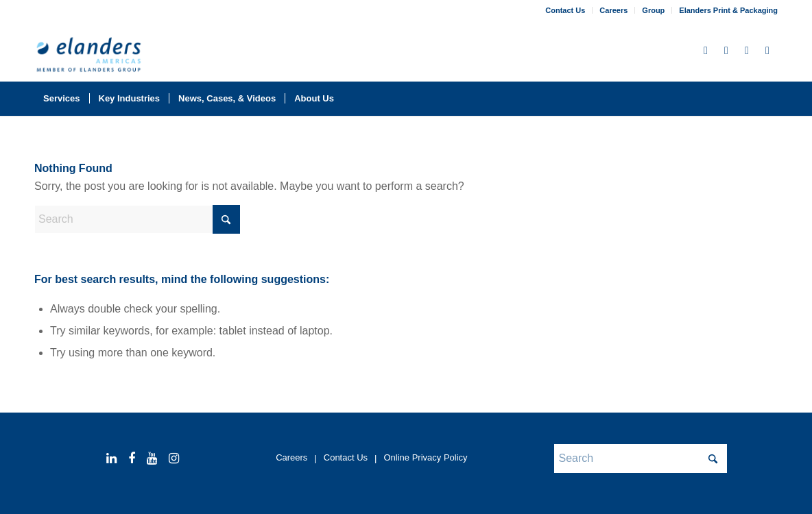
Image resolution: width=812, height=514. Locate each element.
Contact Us (565, 10)
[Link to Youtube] (747, 51)
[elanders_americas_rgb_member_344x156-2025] (89, 57)
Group (653, 10)
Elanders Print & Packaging (728, 10)
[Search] (769, 99)
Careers (613, 10)
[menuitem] (565, 10)
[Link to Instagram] (767, 51)
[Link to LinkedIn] (706, 51)
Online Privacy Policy (425, 457)
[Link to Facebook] (726, 51)
